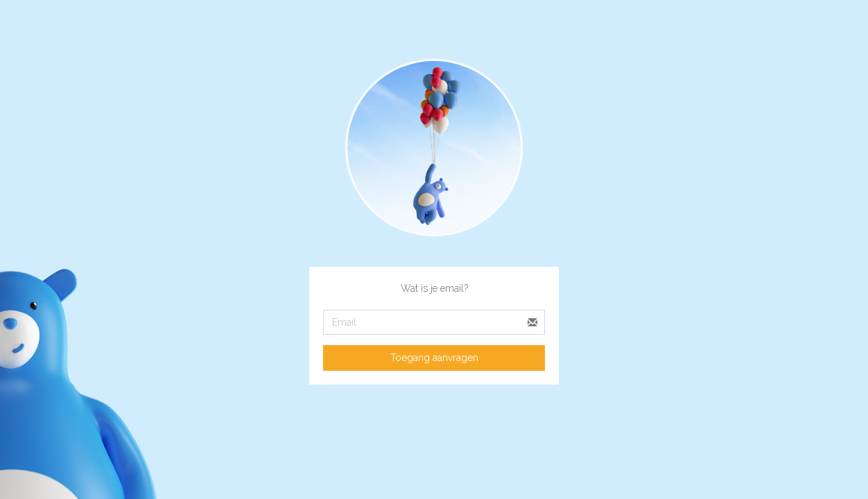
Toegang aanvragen (434, 358)
